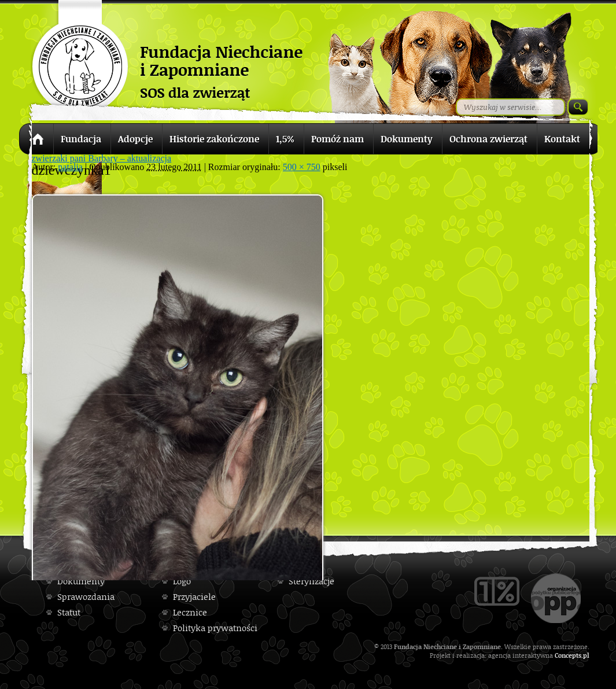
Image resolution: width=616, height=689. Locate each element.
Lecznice (190, 612)
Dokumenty (81, 581)
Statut (69, 612)
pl (586, 655)
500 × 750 (302, 167)
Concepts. (569, 655)
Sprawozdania (86, 597)
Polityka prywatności (215, 628)
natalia (70, 167)
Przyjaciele (194, 597)
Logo (182, 581)
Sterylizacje (311, 581)
